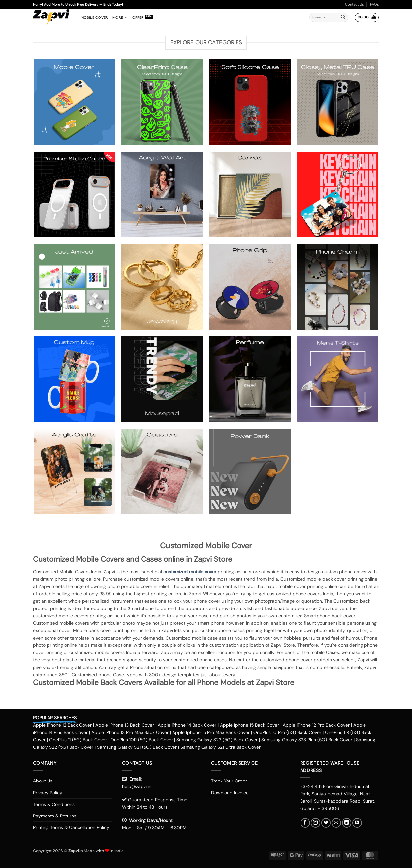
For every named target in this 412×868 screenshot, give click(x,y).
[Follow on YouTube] (357, 823)
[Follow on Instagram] (316, 823)
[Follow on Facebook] (305, 823)
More (120, 17)
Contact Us (354, 4)
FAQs (375, 4)
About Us (43, 781)
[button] (367, 17)
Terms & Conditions (54, 804)
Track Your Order (229, 781)
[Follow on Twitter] (326, 823)
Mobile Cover (95, 17)
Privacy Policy (48, 793)
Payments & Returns (55, 816)
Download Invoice (230, 793)
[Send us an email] (336, 823)
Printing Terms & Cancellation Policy (71, 827)
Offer (138, 17)
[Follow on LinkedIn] (347, 823)
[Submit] (343, 17)
